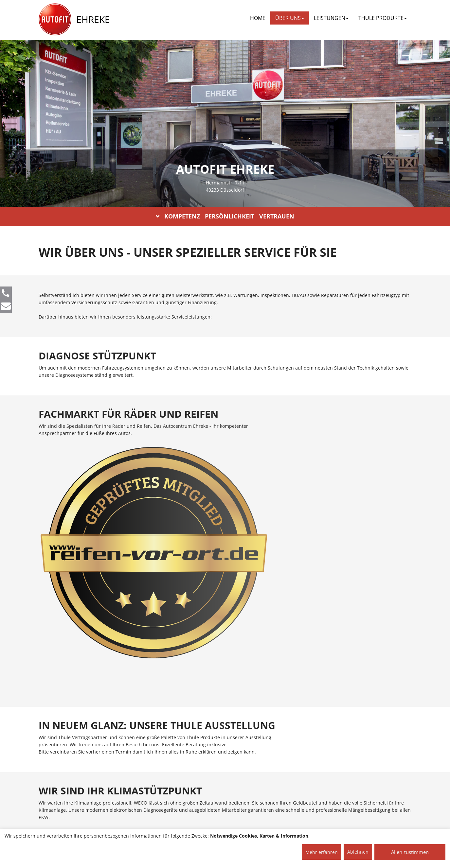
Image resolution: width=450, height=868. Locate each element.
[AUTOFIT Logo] (55, 20)
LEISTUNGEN (331, 18)
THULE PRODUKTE (383, 18)
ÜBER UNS (290, 18)
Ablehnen (358, 852)
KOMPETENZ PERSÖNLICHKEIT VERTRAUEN (225, 216)
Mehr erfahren (322, 852)
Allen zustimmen (410, 852)
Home (258, 18)
